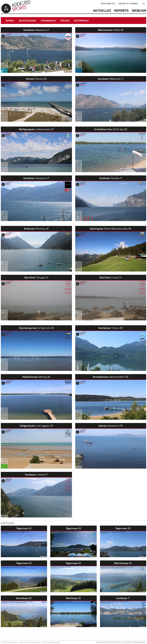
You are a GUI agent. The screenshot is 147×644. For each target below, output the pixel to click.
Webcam (139, 10)
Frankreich (48, 21)
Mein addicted (108, 3)
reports (121, 10)
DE (144, 3)
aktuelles (102, 10)
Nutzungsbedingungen (51, 642)
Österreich (81, 21)
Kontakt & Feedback (128, 3)
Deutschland (27, 21)
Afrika (10, 21)
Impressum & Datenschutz (30, 642)
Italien (65, 21)
